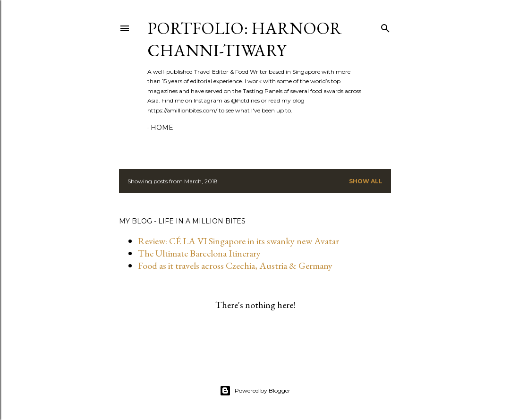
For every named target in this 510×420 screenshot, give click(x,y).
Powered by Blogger (255, 391)
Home (162, 128)
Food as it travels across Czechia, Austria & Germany (235, 266)
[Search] (385, 26)
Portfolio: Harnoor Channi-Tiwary (245, 39)
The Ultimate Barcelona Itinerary (199, 253)
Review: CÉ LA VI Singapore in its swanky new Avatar (238, 241)
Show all (366, 181)
